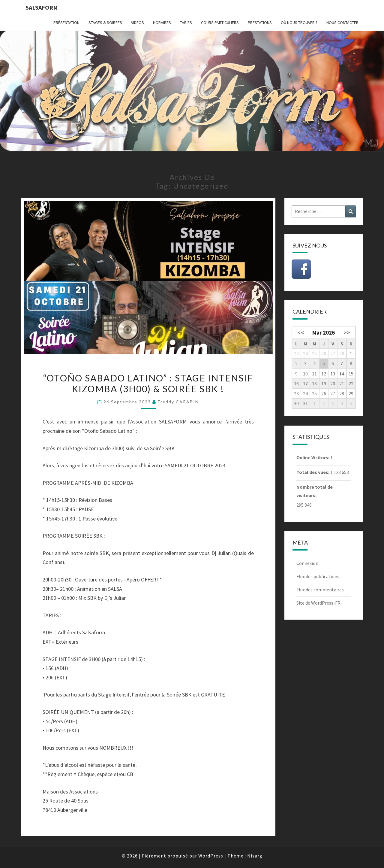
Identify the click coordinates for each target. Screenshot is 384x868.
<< (301, 332)
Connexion (307, 563)
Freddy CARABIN (178, 402)
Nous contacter (342, 23)
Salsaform (42, 7)
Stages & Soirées (105, 23)
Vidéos (138, 23)
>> (347, 332)
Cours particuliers (220, 23)
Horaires (162, 23)
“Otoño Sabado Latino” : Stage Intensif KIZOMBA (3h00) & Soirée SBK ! (148, 383)
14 (342, 374)
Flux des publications (318, 576)
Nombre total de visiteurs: (315, 491)
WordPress (211, 856)
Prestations (260, 23)
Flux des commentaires (320, 590)
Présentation (66, 23)
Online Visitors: (313, 457)
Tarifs (186, 23)
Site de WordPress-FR (318, 603)
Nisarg (255, 856)
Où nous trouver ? (299, 23)
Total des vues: (313, 472)
